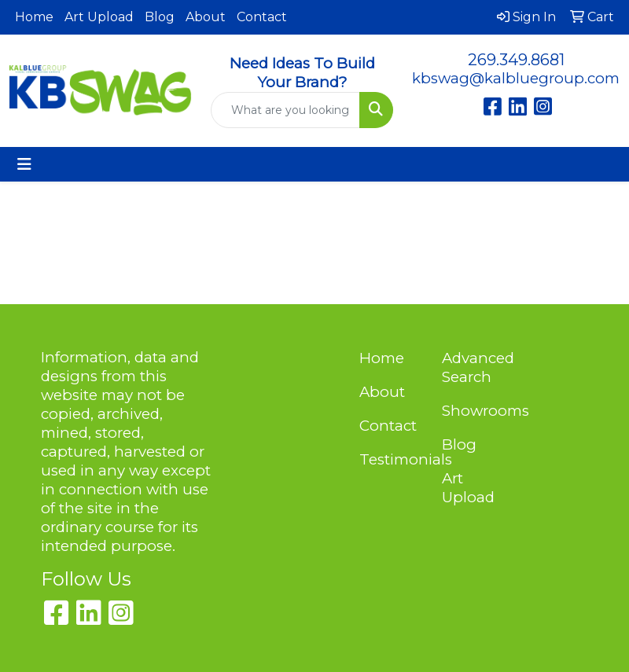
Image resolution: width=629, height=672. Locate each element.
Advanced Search (474, 367)
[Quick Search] (285, 110)
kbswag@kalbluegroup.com (516, 78)
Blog (160, 17)
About (206, 17)
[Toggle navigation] (24, 164)
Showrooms (474, 411)
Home (34, 17)
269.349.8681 (516, 60)
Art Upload (99, 17)
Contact (262, 17)
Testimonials (391, 459)
